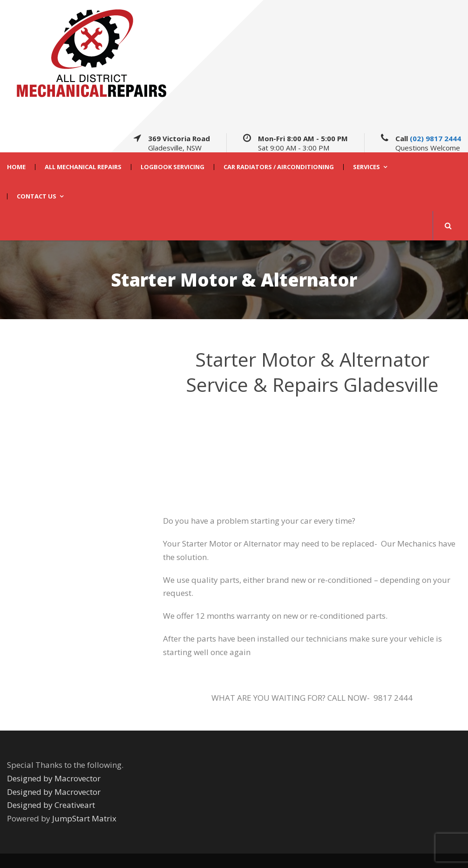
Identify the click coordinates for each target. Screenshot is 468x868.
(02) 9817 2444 (435, 138)
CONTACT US (37, 196)
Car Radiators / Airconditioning (279, 167)
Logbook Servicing (173, 167)
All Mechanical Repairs (83, 167)
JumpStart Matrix (84, 818)
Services (366, 167)
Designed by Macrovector (54, 778)
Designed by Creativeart (51, 805)
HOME (16, 167)
